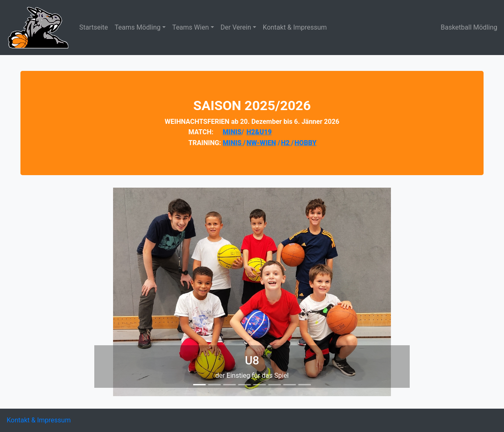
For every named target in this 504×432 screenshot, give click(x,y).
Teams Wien (191, 27)
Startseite (94, 27)
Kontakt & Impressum (295, 27)
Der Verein (236, 27)
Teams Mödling (138, 27)
